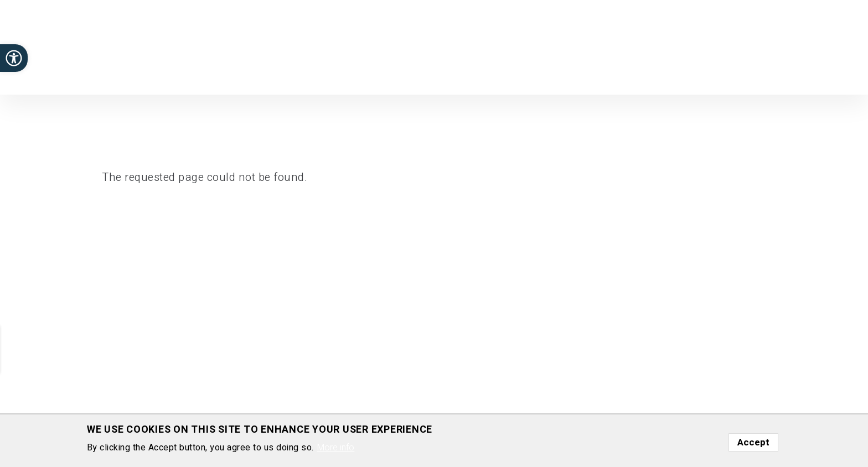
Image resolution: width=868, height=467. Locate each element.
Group (496, 77)
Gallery (709, 77)
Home (346, 77)
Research (390, 77)
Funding (667, 77)
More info (335, 452)
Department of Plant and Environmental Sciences (99, 52)
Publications (447, 77)
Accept (753, 446)
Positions (540, 77)
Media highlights (606, 77)
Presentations (765, 77)
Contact (822, 77)
